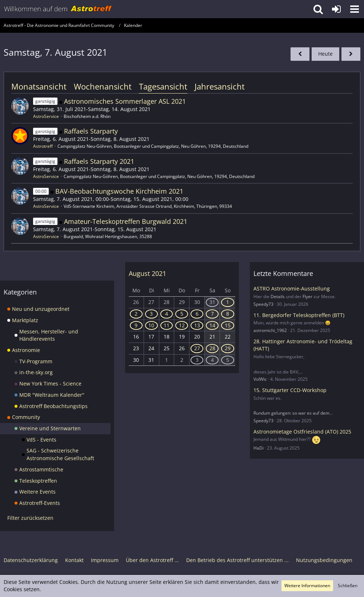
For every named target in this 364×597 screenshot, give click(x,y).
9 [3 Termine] (136, 325)
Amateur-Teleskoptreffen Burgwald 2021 (126, 221)
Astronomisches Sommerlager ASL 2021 (125, 101)
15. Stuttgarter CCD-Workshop (290, 390)
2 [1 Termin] (136, 314)
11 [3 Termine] (167, 325)
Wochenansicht (103, 86)
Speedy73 (263, 304)
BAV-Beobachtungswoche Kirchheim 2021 (119, 191)
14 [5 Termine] (212, 325)
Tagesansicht (163, 86)
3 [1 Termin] (151, 314)
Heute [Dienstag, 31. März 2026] (325, 54)
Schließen (348, 586)
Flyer (307, 296)
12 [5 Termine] (182, 325)
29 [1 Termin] (228, 348)
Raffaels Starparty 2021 (99, 161)
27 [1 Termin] (197, 348)
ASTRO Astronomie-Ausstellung (292, 288)
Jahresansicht (220, 86)
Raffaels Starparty (91, 131)
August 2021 (147, 273)
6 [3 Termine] (197, 314)
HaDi (259, 448)
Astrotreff (43, 146)
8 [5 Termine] (228, 314)
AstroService (46, 116)
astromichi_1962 (270, 330)
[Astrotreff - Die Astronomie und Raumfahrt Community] (58, 9)
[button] (355, 9)
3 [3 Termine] (197, 360)
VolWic (260, 379)
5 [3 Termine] (228, 360)
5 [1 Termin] (182, 314)
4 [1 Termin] (167, 314)
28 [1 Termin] (212, 348)
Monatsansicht (39, 86)
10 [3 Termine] (151, 325)
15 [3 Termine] (228, 325)
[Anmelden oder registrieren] (336, 9)
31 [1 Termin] (212, 302)
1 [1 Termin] (228, 302)
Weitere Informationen (307, 586)
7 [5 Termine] (212, 314)
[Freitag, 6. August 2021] (300, 54)
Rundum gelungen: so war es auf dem (291, 413)
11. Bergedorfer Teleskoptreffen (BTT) (299, 315)
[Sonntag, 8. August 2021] (351, 54)
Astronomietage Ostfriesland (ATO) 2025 (302, 432)
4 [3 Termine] (212, 360)
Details (278, 296)
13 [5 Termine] (197, 325)
